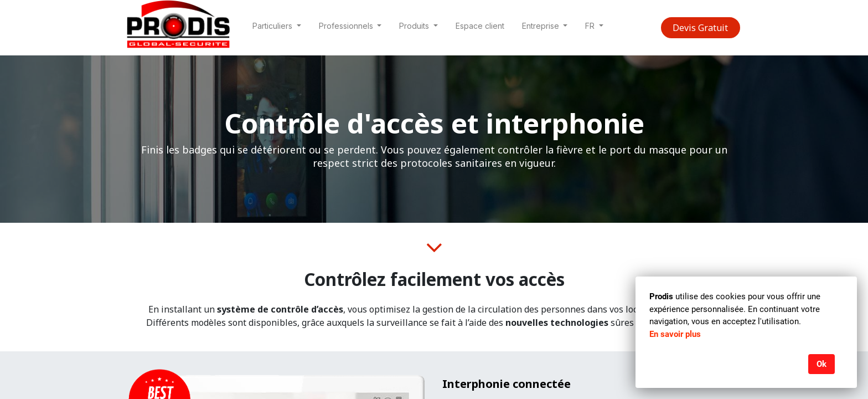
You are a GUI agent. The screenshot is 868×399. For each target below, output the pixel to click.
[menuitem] (480, 28)
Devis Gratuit (700, 28)
